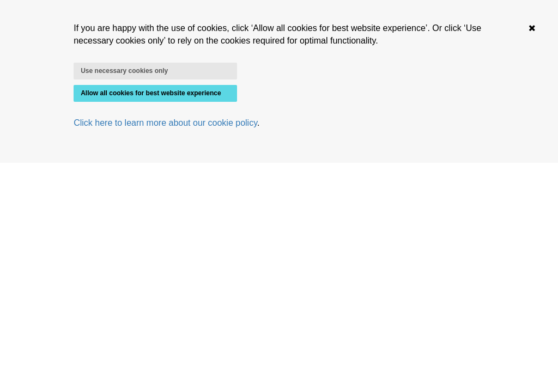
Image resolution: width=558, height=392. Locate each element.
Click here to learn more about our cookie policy (165, 123)
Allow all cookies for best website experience (151, 93)
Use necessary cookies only (124, 71)
